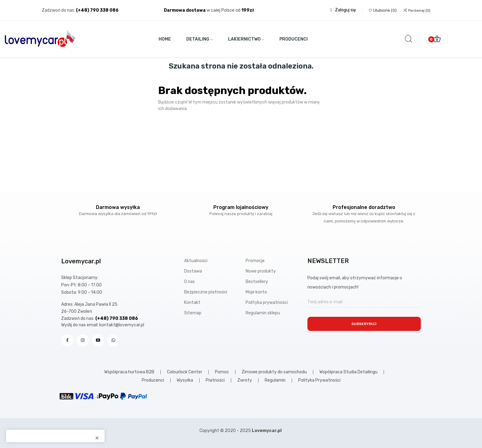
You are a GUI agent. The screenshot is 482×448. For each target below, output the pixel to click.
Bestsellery (257, 282)
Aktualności (196, 261)
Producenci (153, 380)
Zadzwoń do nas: (59, 10)
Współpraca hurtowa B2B (129, 372)
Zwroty (245, 380)
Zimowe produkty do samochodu (274, 372)
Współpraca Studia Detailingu (348, 372)
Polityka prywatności (267, 303)
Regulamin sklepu (263, 313)
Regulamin (275, 380)
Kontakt (192, 303)
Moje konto (256, 292)
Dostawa (193, 271)
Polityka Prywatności (319, 380)
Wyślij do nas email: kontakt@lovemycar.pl (103, 325)
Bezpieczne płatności (206, 292)
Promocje (255, 261)
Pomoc (222, 372)
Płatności (215, 380)
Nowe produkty (261, 271)
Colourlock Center (185, 372)
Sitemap (193, 313)
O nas (190, 282)
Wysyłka (185, 380)
